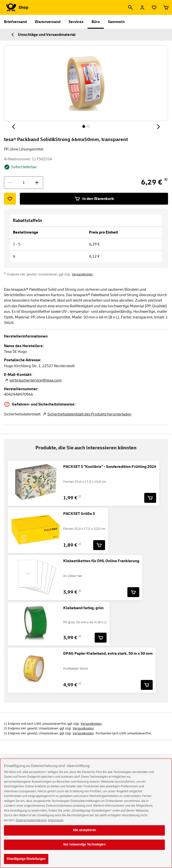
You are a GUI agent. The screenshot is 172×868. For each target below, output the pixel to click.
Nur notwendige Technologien (84, 849)
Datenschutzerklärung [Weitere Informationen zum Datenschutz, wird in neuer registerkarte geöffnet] (31, 824)
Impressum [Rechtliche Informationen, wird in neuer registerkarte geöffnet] (56, 824)
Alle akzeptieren (84, 834)
